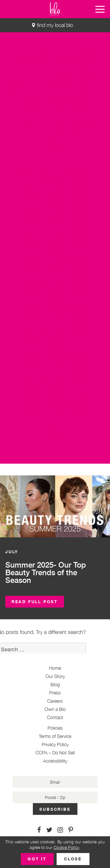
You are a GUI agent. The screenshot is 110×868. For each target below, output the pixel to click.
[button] (100, 9)
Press (55, 693)
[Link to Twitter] (49, 830)
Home (55, 668)
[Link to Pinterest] (71, 830)
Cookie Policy (66, 847)
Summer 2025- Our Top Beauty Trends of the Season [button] (46, 572)
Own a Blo (55, 709)
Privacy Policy (55, 744)
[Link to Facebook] (39, 830)
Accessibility (55, 761)
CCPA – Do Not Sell (55, 753)
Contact (55, 717)
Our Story (55, 676)
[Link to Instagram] (60, 830)
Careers (55, 701)
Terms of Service (55, 736)
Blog (55, 684)
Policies (55, 728)
